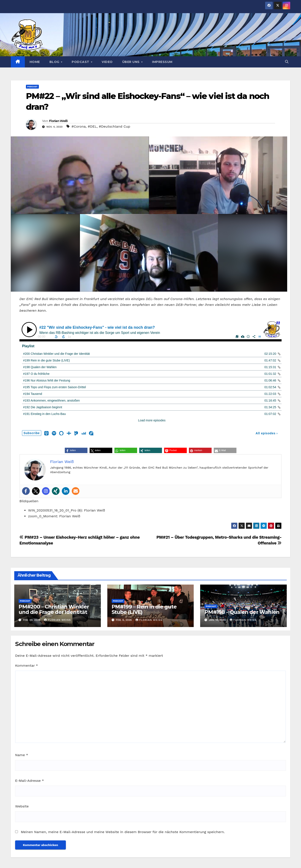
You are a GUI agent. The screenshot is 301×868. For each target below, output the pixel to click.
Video (107, 62)
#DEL (92, 126)
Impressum (162, 62)
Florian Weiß (58, 121)
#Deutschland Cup (115, 126)
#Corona (79, 126)
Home (35, 62)
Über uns (131, 62)
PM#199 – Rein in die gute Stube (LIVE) (144, 609)
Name (22, 755)
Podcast (81, 62)
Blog (55, 62)
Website (22, 806)
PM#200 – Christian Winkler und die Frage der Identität (54, 609)
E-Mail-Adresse (29, 781)
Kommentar (26, 665)
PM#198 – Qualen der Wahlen (242, 612)
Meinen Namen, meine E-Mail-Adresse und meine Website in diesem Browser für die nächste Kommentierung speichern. (123, 832)
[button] (287, 62)
